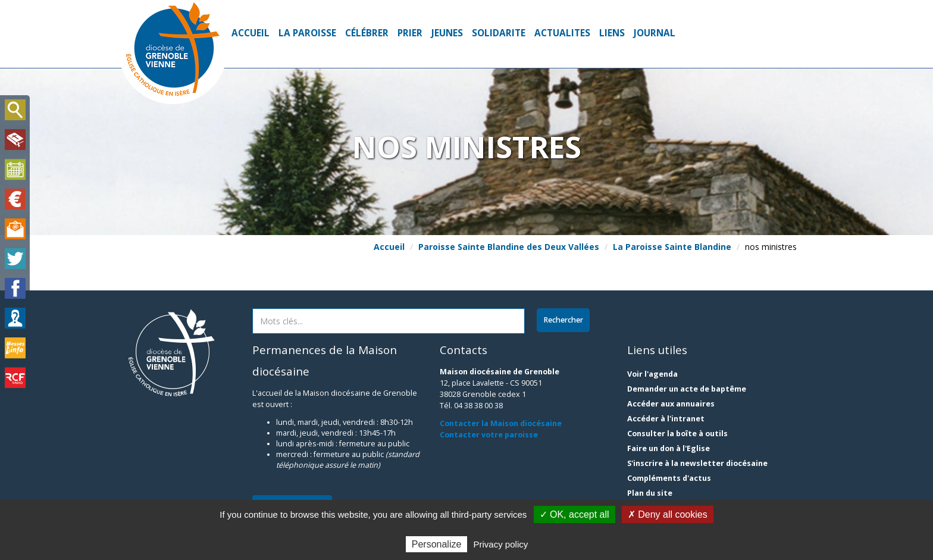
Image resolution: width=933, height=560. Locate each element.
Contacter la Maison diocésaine (501, 423)
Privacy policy (501, 544)
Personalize (437, 544)
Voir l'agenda (652, 374)
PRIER (410, 33)
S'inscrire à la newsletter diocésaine (697, 463)
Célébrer (367, 33)
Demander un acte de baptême (687, 389)
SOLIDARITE (499, 33)
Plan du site (650, 493)
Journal (655, 33)
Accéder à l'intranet (666, 419)
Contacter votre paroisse (489, 435)
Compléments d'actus (669, 478)
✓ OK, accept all (574, 514)
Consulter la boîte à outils (677, 434)
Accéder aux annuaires (671, 404)
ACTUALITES (562, 33)
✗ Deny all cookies (668, 514)
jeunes (447, 33)
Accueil (251, 33)
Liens (612, 33)
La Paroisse (307, 33)
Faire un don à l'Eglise (669, 448)
